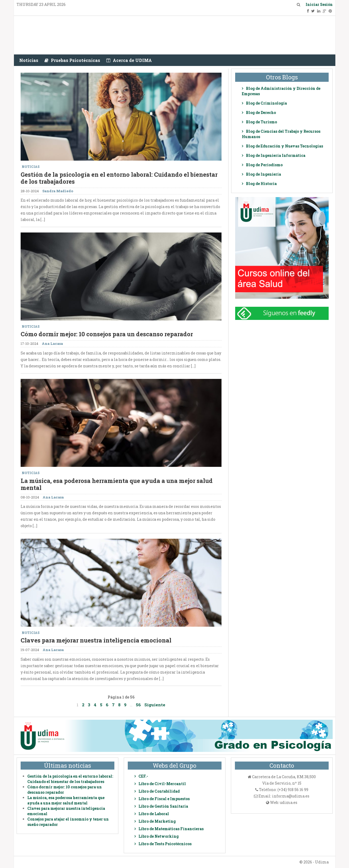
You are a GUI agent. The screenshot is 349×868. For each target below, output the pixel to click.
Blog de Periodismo (264, 165)
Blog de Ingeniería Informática (276, 155)
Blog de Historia (261, 184)
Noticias (29, 60)
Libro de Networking (159, 836)
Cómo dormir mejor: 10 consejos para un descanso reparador (107, 334)
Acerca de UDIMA (129, 60)
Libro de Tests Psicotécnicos (165, 844)
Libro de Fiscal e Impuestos (164, 799)
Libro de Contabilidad (159, 791)
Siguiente (155, 705)
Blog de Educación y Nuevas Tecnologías (284, 146)
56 (138, 705)
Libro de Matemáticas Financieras (171, 829)
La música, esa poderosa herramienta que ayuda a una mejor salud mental (117, 484)
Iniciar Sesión (319, 4)
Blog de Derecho (261, 112)
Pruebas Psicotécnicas (72, 60)
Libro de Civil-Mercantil (162, 784)
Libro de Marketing (157, 821)
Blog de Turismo (261, 122)
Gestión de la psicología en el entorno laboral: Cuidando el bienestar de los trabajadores (119, 178)
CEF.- (143, 776)
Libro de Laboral (154, 814)
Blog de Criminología (266, 103)
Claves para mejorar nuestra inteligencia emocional (96, 640)
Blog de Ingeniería (263, 174)
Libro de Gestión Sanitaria (163, 806)
